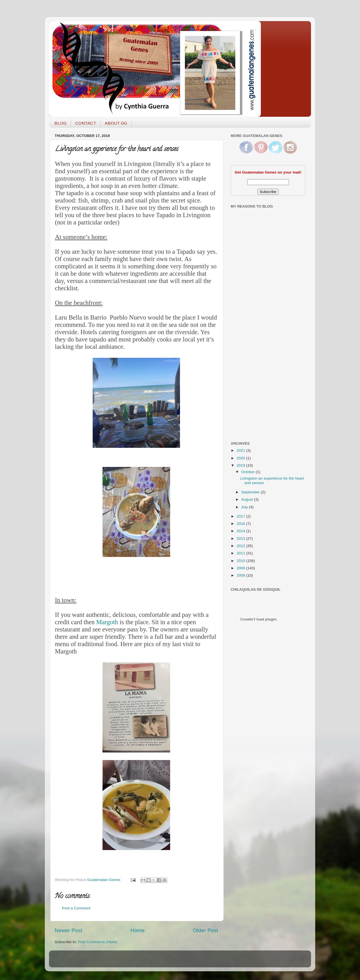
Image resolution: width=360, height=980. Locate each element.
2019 (241, 465)
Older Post (205, 930)
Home (137, 930)
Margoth (107, 622)
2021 (241, 450)
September (251, 492)
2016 (241, 524)
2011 (241, 553)
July (245, 507)
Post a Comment (76, 908)
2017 (241, 516)
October (248, 472)
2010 (241, 561)
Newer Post (68, 930)
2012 (241, 546)
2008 (241, 575)
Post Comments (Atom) (98, 942)
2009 (241, 568)
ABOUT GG (116, 123)
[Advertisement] (253, 347)
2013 (241, 539)
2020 (241, 458)
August (248, 499)
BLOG (60, 123)
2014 (241, 531)
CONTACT (86, 123)
